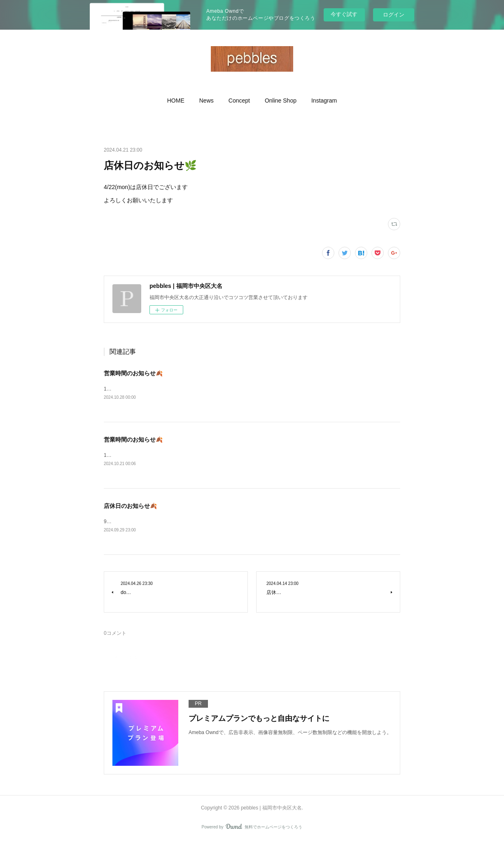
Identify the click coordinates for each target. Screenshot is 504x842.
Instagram (324, 101)
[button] (176, 101)
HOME (176, 101)
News (206, 101)
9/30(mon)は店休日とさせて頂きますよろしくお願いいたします (174, 522)
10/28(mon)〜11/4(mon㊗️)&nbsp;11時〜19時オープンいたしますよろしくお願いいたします (206, 389)
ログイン (394, 15)
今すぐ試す (344, 14)
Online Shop (281, 101)
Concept (239, 101)
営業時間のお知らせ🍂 (133, 373)
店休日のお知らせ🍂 (130, 506)
